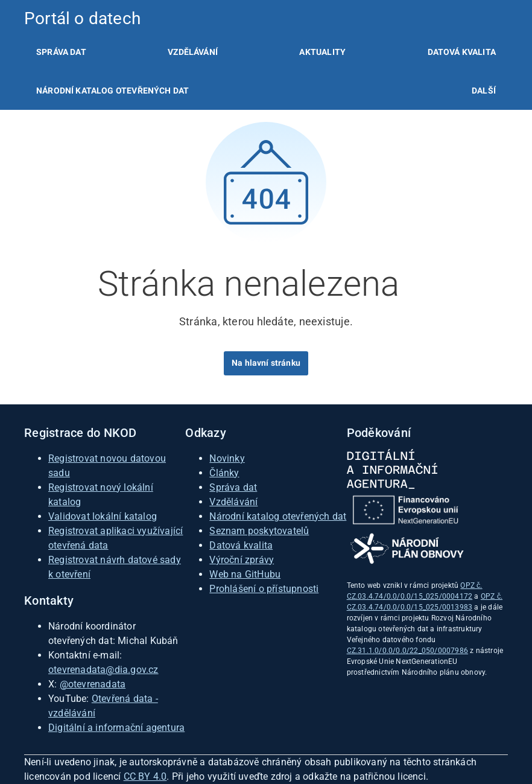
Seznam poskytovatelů (259, 531)
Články (224, 473)
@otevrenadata (93, 684)
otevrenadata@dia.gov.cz (103, 670)
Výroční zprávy (242, 560)
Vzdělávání (193, 52)
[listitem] (61, 52)
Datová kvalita (462, 52)
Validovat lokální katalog (103, 516)
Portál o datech (82, 18)
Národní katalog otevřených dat (278, 516)
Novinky (227, 458)
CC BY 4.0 (145, 776)
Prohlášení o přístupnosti (264, 589)
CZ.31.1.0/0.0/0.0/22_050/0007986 (407, 651)
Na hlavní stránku (266, 363)
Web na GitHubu (245, 574)
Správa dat (61, 52)
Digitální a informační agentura (116, 728)
